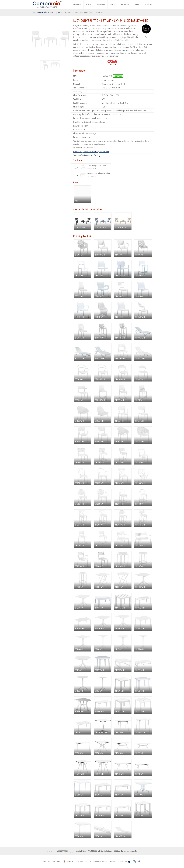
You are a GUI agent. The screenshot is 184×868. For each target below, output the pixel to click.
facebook (139, 862)
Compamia (36, 12)
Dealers (113, 4)
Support (148, 4)
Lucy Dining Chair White (93, 167)
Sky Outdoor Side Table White (95, 175)
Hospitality (126, 4)
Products (77, 4)
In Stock (89, 4)
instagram (134, 862)
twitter (129, 862)
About (138, 4)
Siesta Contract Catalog (91, 155)
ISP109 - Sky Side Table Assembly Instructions (91, 152)
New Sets (101, 4)
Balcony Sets (56, 12)
